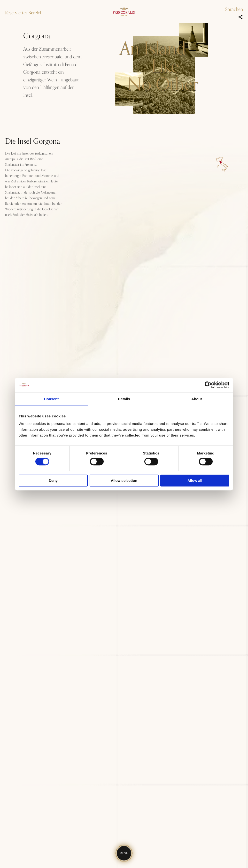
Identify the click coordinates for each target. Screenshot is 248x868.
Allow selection (124, 481)
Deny (53, 481)
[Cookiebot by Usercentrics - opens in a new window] (208, 385)
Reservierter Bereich (24, 13)
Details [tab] (124, 399)
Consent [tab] (51, 399)
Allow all (195, 481)
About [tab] (197, 399)
